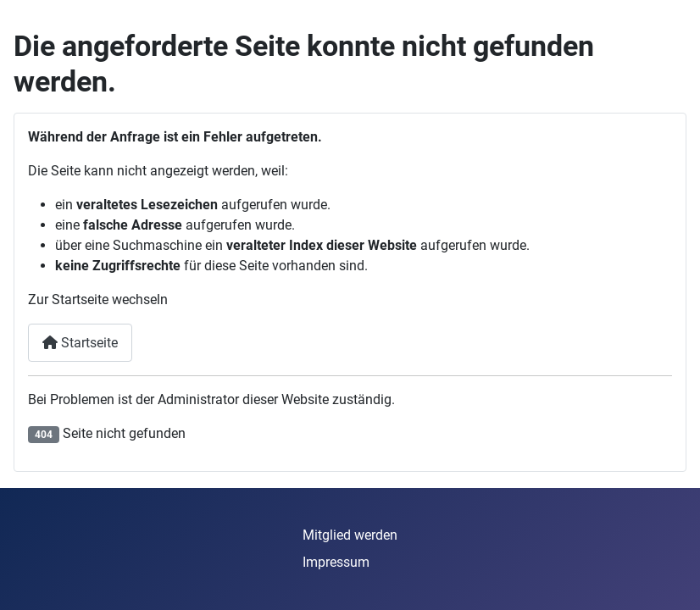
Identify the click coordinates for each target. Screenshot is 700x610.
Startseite (80, 343)
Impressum (336, 562)
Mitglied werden (350, 535)
